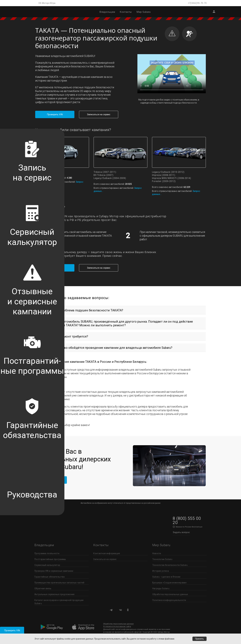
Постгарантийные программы (50, 559)
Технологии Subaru (162, 559)
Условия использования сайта (117, 627)
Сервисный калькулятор (47, 565)
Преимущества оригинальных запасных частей (59, 583)
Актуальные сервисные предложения (54, 594)
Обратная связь (43, 588)
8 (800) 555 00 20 (187, 521)
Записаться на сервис (99, 114)
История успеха (161, 571)
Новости (157, 553)
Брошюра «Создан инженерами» (170, 583)
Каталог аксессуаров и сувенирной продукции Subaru (59, 602)
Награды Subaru (161, 588)
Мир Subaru (144, 12)
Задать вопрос (181, 532)
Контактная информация (107, 553)
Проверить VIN (12, 630)
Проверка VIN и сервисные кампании (54, 571)
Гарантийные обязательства (50, 577)
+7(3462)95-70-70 (197, 3)
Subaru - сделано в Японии (166, 577)
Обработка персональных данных (170, 594)
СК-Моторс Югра (47, 3)
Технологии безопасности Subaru (170, 565)
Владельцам (107, 12)
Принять (200, 639)
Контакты (126, 12)
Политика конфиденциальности (169, 600)
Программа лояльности (47, 553)
